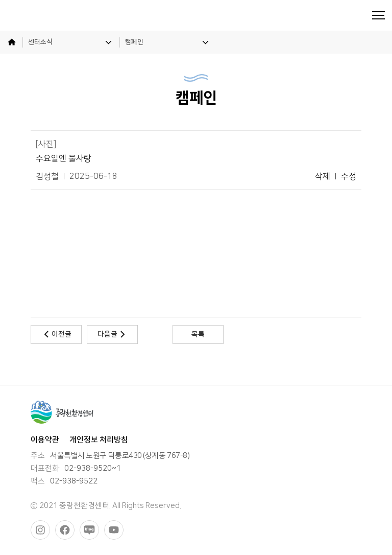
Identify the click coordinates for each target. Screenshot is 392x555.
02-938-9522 (74, 481)
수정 (349, 177)
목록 (198, 334)
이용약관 (45, 440)
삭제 (323, 177)
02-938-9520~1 (93, 469)
